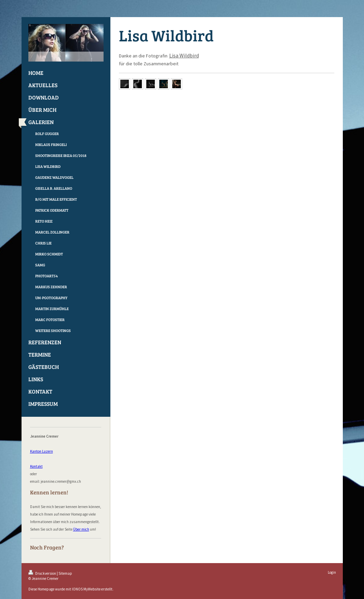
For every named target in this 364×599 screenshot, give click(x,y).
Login (332, 572)
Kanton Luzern (42, 451)
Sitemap (65, 573)
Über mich (81, 529)
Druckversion (43, 573)
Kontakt (36, 466)
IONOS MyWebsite (86, 589)
